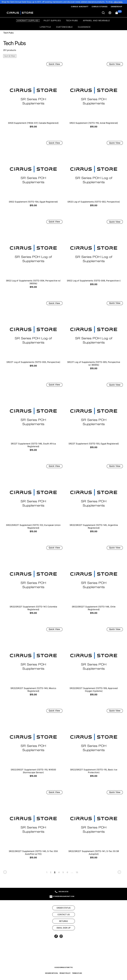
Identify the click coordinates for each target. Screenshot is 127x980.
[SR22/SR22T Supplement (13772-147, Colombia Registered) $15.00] (33, 581)
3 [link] (55, 872)
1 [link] (47, 872)
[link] (118, 2)
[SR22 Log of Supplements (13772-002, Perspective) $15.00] (94, 175)
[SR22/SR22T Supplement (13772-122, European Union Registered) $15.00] (33, 499)
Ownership (117, 7)
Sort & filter (10, 56)
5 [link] (63, 872)
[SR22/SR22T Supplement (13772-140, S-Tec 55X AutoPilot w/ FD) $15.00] (33, 825)
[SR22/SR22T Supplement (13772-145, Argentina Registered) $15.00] (94, 499)
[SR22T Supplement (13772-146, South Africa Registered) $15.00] (33, 418)
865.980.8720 (63, 892)
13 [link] (77, 872)
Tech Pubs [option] (72, 21)
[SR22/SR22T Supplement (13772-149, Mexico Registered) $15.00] (33, 662)
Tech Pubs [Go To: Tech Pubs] (8, 33)
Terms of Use (77, 973)
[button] (119, 13)
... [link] (72, 872)
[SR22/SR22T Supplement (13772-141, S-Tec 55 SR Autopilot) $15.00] (94, 825)
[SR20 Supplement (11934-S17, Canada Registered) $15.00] (33, 96)
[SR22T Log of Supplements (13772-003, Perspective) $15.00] (33, 335)
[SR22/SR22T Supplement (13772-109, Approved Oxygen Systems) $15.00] (94, 662)
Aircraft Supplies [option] (28, 21)
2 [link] (51, 872)
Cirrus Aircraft (80, 7)
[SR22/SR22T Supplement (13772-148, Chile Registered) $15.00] (94, 581)
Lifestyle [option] (45, 27)
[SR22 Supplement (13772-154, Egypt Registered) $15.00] (33, 175)
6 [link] (67, 872)
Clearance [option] (84, 27)
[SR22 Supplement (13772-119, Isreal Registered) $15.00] (94, 96)
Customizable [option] (64, 27)
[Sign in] (110, 13)
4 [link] (59, 872)
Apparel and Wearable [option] (96, 21)
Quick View (54, 64)
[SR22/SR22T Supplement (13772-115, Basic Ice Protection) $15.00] (94, 744)
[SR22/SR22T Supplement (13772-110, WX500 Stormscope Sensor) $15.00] (33, 744)
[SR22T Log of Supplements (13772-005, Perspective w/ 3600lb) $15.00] (94, 336)
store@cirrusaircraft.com (63, 896)
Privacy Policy (65, 973)
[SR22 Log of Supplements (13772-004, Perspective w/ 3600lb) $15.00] (33, 255)
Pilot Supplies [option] (52, 21)
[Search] (104, 13)
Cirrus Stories (100, 7)
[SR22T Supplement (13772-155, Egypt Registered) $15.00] (94, 416)
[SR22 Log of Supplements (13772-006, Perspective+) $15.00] (94, 253)
